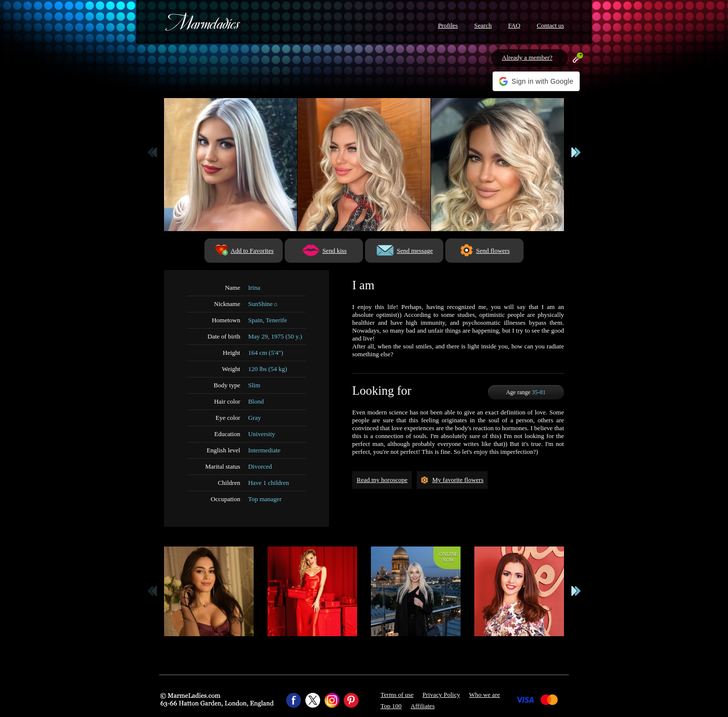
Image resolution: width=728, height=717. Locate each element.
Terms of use (397, 695)
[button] (536, 81)
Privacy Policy (441, 695)
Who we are (484, 695)
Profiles (448, 25)
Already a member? (527, 57)
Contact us (550, 25)
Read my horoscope (382, 480)
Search (483, 25)
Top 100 (391, 706)
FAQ (514, 25)
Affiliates (423, 706)
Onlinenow (448, 557)
